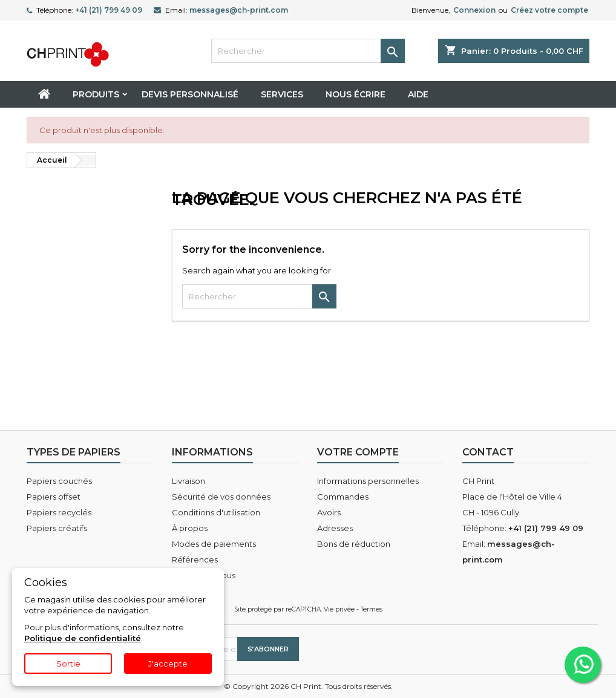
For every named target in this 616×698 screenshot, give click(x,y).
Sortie (68, 664)
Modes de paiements (214, 544)
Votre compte (358, 452)
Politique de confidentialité (83, 638)
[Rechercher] (308, 51)
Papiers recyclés (59, 512)
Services (282, 94)
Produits (96, 94)
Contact (488, 452)
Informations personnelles (368, 481)
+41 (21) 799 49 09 (109, 10)
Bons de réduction (354, 544)
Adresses (335, 528)
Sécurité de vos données (221, 497)
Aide (418, 94)
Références (195, 559)
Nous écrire (356, 94)
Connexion (474, 10)
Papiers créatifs (57, 528)
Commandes (343, 497)
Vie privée (339, 609)
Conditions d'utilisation (216, 512)
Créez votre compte (549, 10)
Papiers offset (54, 497)
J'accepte (168, 664)
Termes (372, 609)
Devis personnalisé (190, 94)
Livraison (188, 481)
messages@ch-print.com (239, 10)
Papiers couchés (59, 481)
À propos (190, 528)
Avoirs (329, 512)
